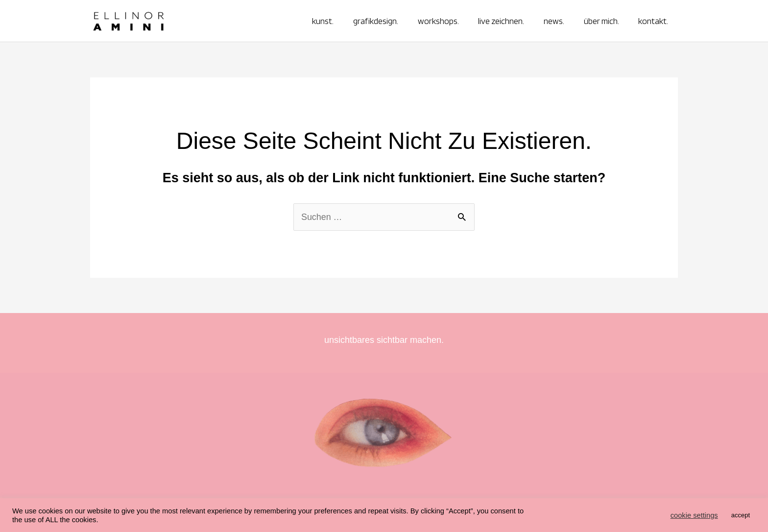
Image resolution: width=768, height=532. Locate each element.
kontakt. (654, 21)
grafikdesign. (385, 21)
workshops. (446, 21)
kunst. (335, 21)
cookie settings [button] (694, 515)
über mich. (604, 21)
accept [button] (741, 515)
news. (558, 21)
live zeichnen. (507, 21)
